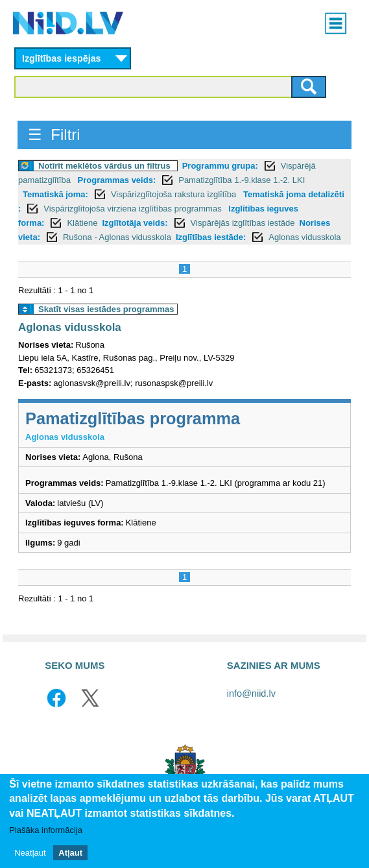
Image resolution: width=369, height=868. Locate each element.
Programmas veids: (117, 180)
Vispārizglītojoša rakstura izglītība (175, 194)
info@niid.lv (251, 693)
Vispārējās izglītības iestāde (243, 223)
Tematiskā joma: (55, 194)
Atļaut (70, 859)
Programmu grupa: (220, 166)
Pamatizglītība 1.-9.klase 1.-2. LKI (242, 180)
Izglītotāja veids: (135, 223)
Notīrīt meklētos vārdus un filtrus (104, 166)
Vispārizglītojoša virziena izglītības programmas (134, 209)
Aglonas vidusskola (304, 237)
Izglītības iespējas (62, 58)
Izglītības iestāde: (211, 237)
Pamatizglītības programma (133, 418)
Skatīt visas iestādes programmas (106, 309)
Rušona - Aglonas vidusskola (117, 237)
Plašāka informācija (46, 837)
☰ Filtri (54, 135)
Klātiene (82, 223)
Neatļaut (30, 859)
